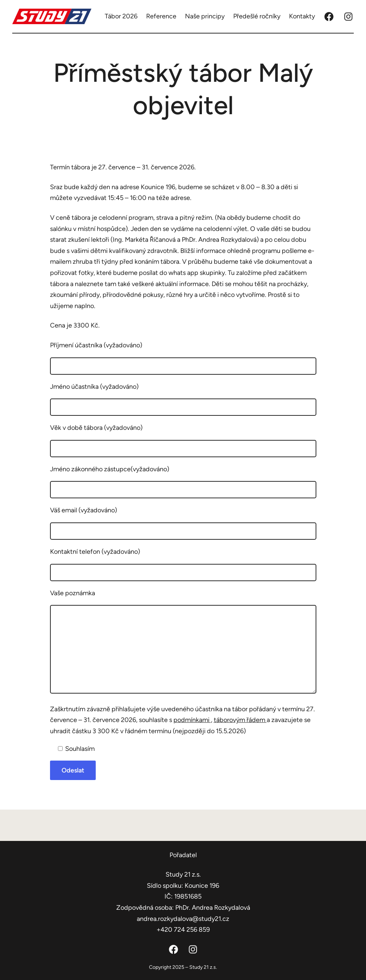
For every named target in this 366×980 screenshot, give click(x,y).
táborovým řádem (240, 720)
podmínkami (192, 720)
